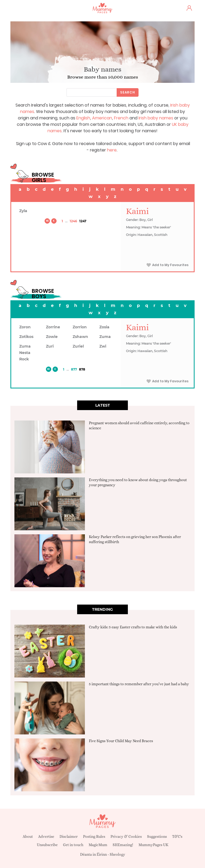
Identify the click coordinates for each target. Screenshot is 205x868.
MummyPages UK (153, 845)
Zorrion (80, 327)
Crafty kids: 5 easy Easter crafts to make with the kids (133, 627)
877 (74, 369)
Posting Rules (94, 836)
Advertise (46, 836)
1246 (73, 221)
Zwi (103, 346)
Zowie (52, 337)
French (121, 118)
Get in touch (73, 845)
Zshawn (80, 337)
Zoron (25, 327)
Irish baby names (156, 118)
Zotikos (26, 337)
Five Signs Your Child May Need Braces (121, 741)
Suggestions (157, 836)
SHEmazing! (123, 845)
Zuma (105, 337)
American (102, 118)
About (28, 836)
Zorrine (53, 327)
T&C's (177, 836)
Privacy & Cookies (126, 836)
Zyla (23, 211)
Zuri (50, 346)
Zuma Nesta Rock (25, 353)
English (83, 118)
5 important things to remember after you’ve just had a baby (139, 684)
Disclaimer (69, 836)
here (112, 150)
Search (128, 92)
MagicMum (98, 845)
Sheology (117, 854)
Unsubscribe (47, 845)
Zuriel (78, 346)
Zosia (104, 327)
